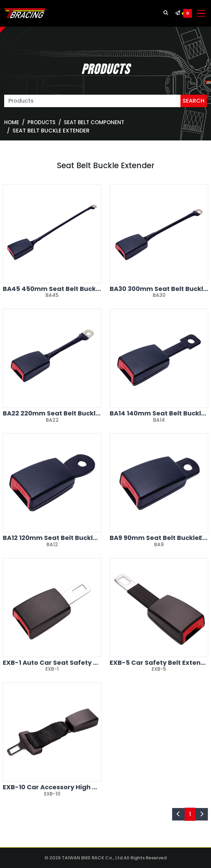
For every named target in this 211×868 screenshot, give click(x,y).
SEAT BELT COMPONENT (94, 122)
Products (41, 122)
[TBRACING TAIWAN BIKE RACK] (25, 14)
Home (12, 122)
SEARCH (193, 101)
